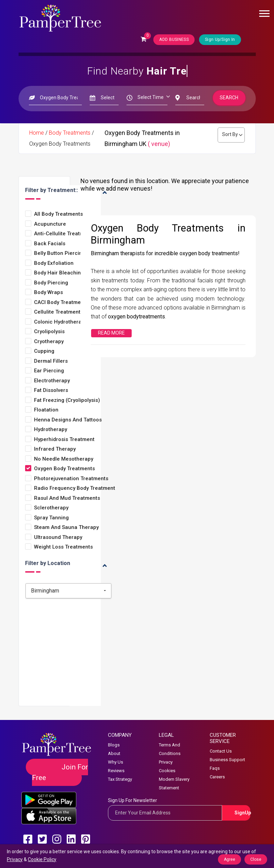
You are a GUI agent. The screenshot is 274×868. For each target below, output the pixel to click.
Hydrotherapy (51, 430)
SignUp (243, 813)
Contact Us (221, 751)
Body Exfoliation (54, 263)
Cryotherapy (49, 342)
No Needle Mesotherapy (64, 459)
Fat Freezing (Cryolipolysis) (67, 400)
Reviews (116, 771)
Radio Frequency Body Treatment (75, 488)
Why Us (116, 762)
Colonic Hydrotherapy (61, 322)
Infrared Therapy (55, 449)
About (114, 753)
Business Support (227, 760)
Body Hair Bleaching (59, 273)
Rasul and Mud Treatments (67, 498)
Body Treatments (70, 133)
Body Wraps (48, 292)
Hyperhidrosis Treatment (64, 439)
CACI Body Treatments (61, 302)
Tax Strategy (120, 779)
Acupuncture (50, 224)
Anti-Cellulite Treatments (64, 234)
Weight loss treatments (63, 547)
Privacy (166, 762)
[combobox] (68, 591)
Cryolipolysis (49, 332)
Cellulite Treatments (59, 312)
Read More (111, 333)
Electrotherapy (52, 381)
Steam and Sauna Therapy (66, 527)
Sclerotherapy (51, 508)
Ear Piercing (49, 371)
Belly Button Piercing (60, 253)
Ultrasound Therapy (58, 537)
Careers (217, 777)
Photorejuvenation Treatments (71, 479)
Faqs (215, 768)
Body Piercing (51, 283)
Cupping (44, 351)
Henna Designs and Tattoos (68, 420)
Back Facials (50, 244)
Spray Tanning (51, 518)
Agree (229, 859)
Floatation (46, 410)
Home (37, 133)
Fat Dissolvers (51, 390)
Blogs (114, 745)
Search (229, 98)
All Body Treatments (58, 214)
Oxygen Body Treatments (64, 469)
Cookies (167, 771)
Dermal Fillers (51, 361)
